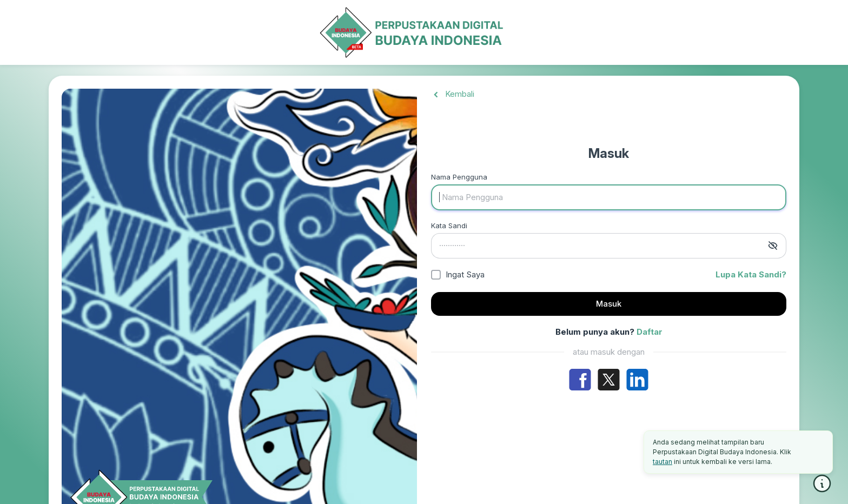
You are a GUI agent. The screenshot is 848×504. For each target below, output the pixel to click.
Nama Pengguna (459, 177)
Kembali (453, 94)
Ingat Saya (465, 274)
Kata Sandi (449, 226)
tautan (662, 462)
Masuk (609, 304)
